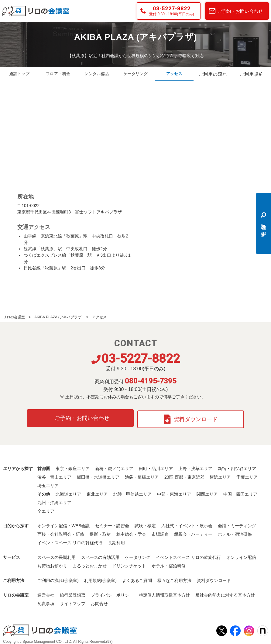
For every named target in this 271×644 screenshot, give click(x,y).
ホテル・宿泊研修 (235, 532)
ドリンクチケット (129, 563)
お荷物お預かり (52, 563)
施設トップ (19, 74)
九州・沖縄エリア (54, 500)
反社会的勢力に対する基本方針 (225, 593)
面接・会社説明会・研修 (61, 532)
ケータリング (135, 74)
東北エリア (97, 492)
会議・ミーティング (237, 523)
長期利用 (116, 540)
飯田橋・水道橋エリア (98, 475)
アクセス (174, 74)
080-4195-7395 (151, 381)
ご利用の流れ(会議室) (58, 578)
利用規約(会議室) (100, 578)
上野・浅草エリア (195, 466)
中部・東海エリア (174, 492)
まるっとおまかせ (90, 563)
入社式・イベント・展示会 (187, 523)
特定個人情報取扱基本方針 (164, 593)
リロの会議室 (14, 317)
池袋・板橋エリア (142, 475)
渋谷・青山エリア (54, 475)
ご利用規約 (252, 74)
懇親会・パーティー (193, 532)
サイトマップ (73, 601)
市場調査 (160, 532)
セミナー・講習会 (112, 523)
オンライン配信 (241, 555)
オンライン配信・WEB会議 (63, 523)
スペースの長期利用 (57, 555)
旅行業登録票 (73, 593)
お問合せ (99, 601)
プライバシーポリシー (112, 593)
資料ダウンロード (192, 417)
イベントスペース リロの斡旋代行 (70, 540)
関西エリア (207, 492)
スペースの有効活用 (100, 555)
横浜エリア (220, 475)
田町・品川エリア (156, 466)
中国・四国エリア (240, 492)
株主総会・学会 (131, 532)
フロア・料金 (58, 74)
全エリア (46, 509)
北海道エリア (68, 492)
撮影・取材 (100, 532)
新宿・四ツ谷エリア (237, 466)
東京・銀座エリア (73, 466)
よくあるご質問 (137, 578)
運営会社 (46, 593)
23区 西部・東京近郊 (184, 475)
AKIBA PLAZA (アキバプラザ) (58, 317)
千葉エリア (247, 475)
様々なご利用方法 (174, 578)
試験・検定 (145, 523)
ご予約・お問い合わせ (240, 11)
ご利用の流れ (213, 74)
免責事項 (46, 601)
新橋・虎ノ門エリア (114, 466)
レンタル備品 (97, 74)
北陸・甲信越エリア (132, 492)
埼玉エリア (48, 483)
